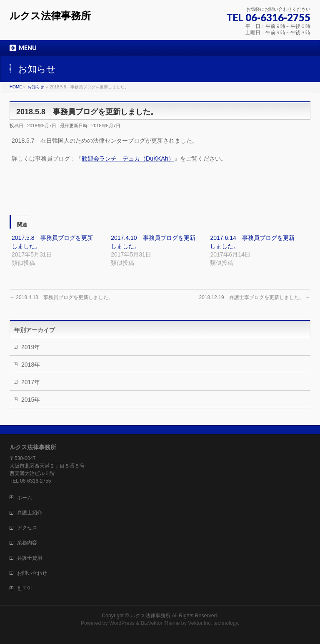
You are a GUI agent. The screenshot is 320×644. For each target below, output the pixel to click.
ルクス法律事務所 (50, 16)
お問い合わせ (32, 573)
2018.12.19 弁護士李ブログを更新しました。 (255, 297)
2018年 (31, 365)
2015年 (31, 400)
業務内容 (27, 543)
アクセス (27, 528)
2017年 (31, 382)
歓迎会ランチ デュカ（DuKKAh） (128, 158)
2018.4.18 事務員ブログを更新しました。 (61, 297)
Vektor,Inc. (200, 623)
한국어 (25, 588)
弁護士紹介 (30, 513)
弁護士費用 (30, 558)
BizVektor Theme (160, 623)
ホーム (25, 498)
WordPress (122, 623)
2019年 (31, 347)
